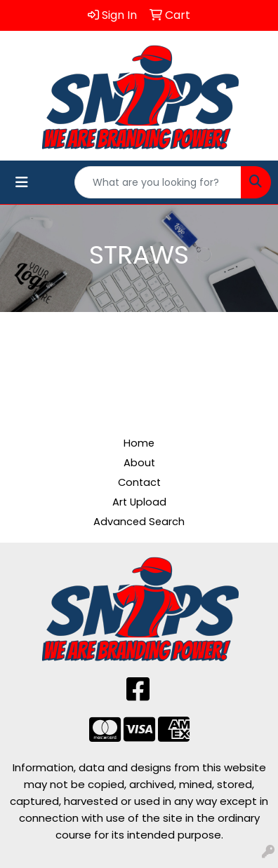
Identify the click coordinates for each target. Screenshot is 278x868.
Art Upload (139, 502)
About (139, 463)
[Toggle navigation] (22, 182)
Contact (139, 482)
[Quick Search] (158, 182)
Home (139, 443)
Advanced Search (139, 522)
